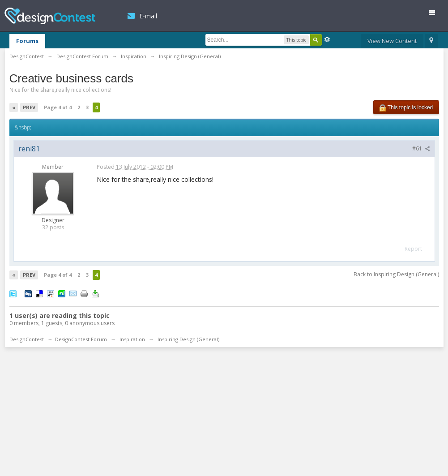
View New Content (392, 41)
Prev (29, 107)
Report (413, 249)
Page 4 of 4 (58, 107)
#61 (421, 148)
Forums (27, 41)
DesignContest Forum (81, 339)
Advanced (327, 39)
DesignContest (50, 16)
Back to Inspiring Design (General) (396, 274)
